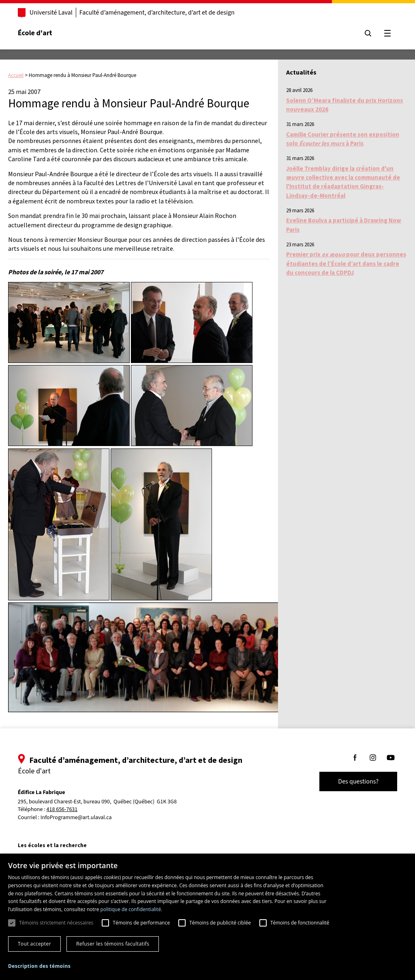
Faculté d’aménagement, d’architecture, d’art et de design (158, 13)
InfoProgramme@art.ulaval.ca (77, 818)
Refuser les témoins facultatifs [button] (113, 944)
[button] (39, 966)
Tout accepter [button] (34, 944)
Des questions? (357, 781)
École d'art (36, 33)
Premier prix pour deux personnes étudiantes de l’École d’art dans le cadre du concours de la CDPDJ (346, 263)
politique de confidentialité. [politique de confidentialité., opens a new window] (132, 909)
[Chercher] (367, 33)
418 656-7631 (63, 810)
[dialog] (207, 917)
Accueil (16, 75)
